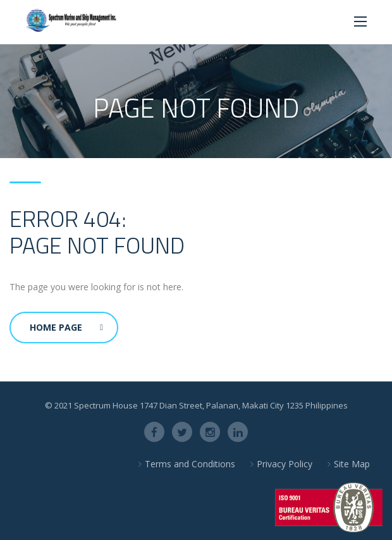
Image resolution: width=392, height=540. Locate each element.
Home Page (66, 327)
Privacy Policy (285, 464)
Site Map (352, 464)
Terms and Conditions (190, 464)
